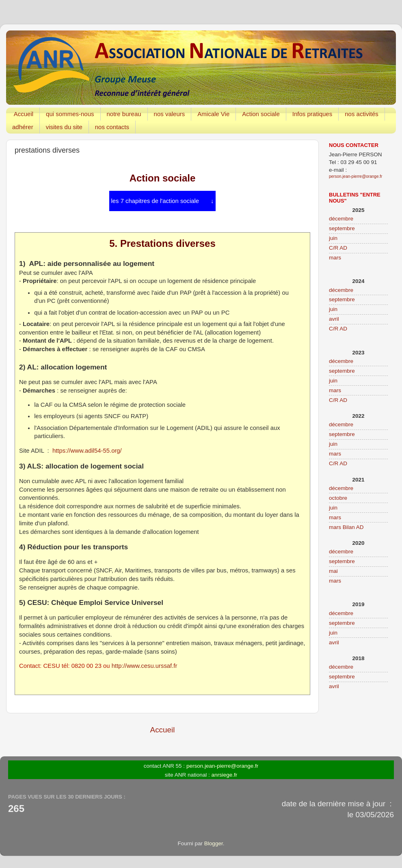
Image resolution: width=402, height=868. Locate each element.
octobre (338, 498)
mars (335, 258)
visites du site (64, 127)
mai (333, 571)
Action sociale (261, 114)
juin (333, 238)
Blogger (214, 843)
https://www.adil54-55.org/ (87, 451)
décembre (341, 219)
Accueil (24, 114)
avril (334, 319)
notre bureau (124, 114)
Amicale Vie (213, 114)
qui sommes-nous (70, 114)
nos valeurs (170, 114)
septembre (342, 228)
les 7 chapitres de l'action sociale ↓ (163, 201)
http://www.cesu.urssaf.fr (145, 666)
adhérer (23, 127)
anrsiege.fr (225, 775)
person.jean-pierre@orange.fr (356, 176)
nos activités (362, 114)
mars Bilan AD (346, 527)
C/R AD (338, 248)
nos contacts (112, 127)
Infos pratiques (312, 114)
